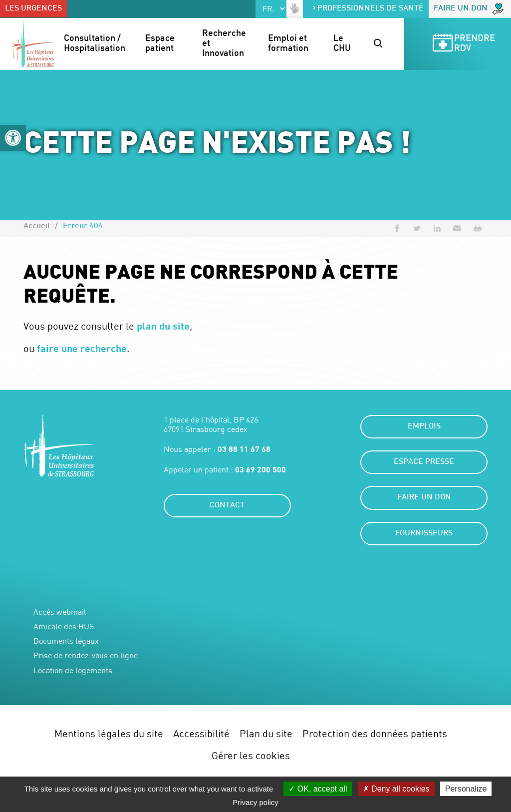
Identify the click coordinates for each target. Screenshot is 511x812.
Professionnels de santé (368, 9)
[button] (13, 138)
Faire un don (469, 9)
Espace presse (424, 462)
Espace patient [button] (161, 44)
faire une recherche (82, 348)
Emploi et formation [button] (288, 44)
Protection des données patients (375, 733)
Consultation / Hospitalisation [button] (95, 44)
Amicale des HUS (64, 626)
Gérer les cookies (251, 755)
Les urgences (33, 9)
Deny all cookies (396, 789)
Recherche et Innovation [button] (225, 44)
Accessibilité (201, 733)
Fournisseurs (424, 534)
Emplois (424, 427)
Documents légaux (66, 641)
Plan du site (266, 733)
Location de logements (73, 670)
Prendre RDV (463, 44)
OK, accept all (318, 789)
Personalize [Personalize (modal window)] (466, 789)
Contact (227, 506)
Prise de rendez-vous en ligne (86, 655)
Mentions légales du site (109, 733)
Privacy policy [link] (255, 802)
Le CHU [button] (342, 44)
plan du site (163, 326)
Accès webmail (60, 612)
